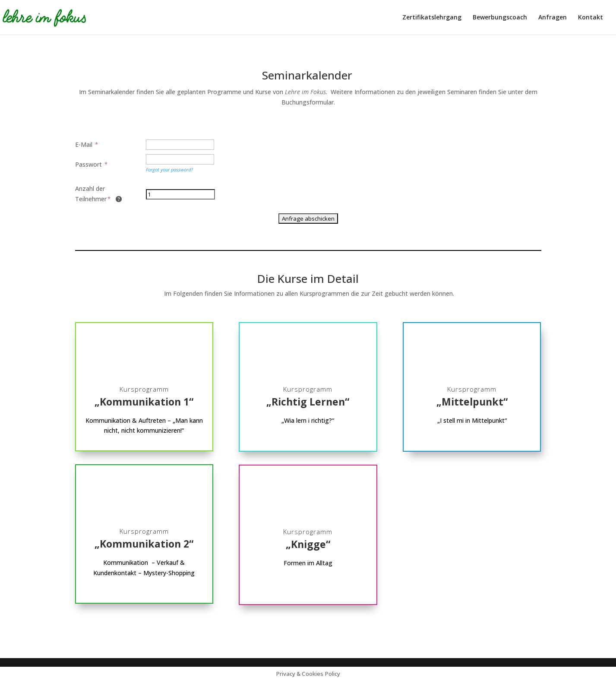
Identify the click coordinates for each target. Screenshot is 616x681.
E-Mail (87, 144)
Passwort (92, 164)
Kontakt (591, 18)
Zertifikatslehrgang (432, 18)
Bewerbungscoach (500, 18)
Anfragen (553, 18)
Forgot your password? (169, 169)
